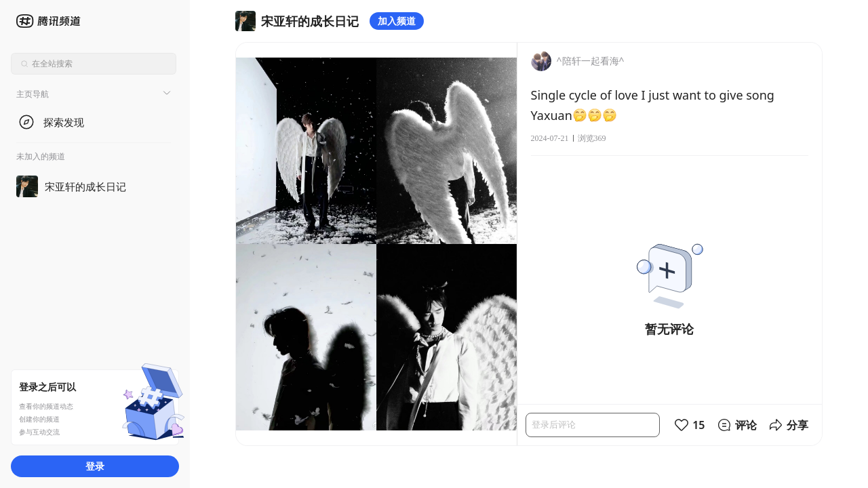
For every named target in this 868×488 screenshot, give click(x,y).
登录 (95, 466)
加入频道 (397, 21)
